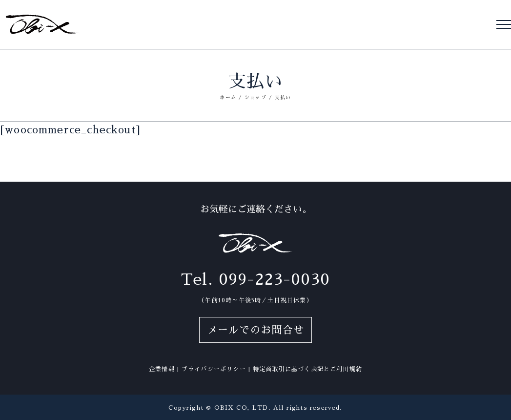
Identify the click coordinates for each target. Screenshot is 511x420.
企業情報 (162, 369)
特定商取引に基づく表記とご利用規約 (307, 369)
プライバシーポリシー (214, 369)
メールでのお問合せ (256, 330)
